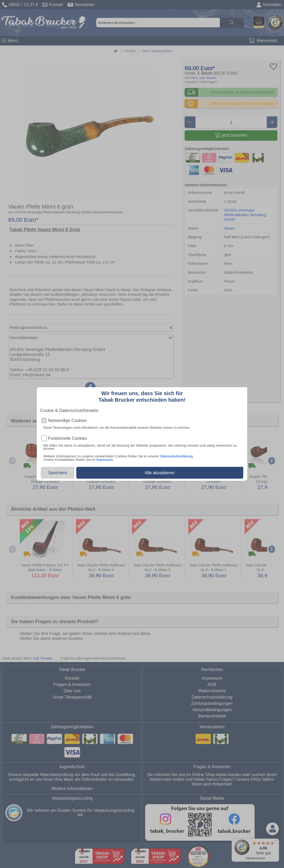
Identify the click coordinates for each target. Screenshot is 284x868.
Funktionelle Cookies (68, 438)
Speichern (58, 473)
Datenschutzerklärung (176, 456)
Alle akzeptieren (160, 473)
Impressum (105, 460)
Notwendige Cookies (67, 421)
